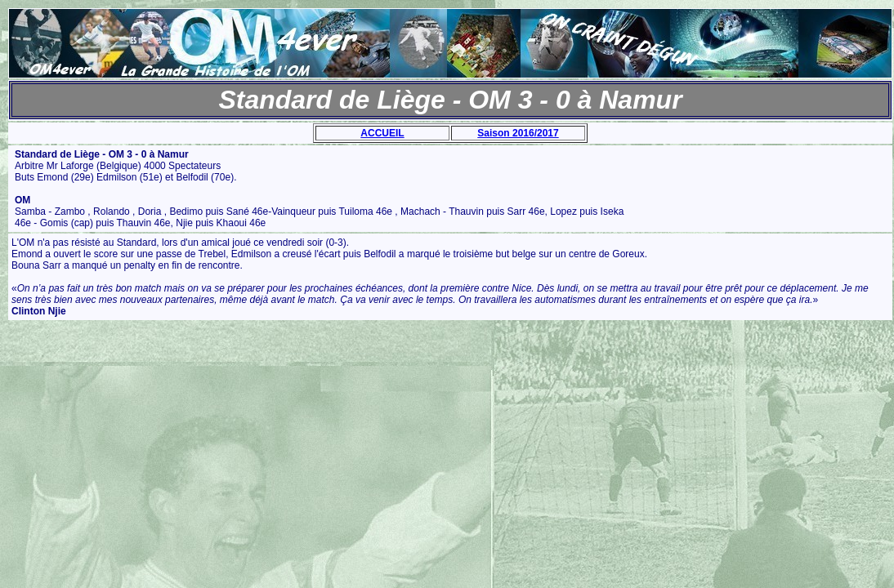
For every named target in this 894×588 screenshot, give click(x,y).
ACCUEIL (382, 133)
